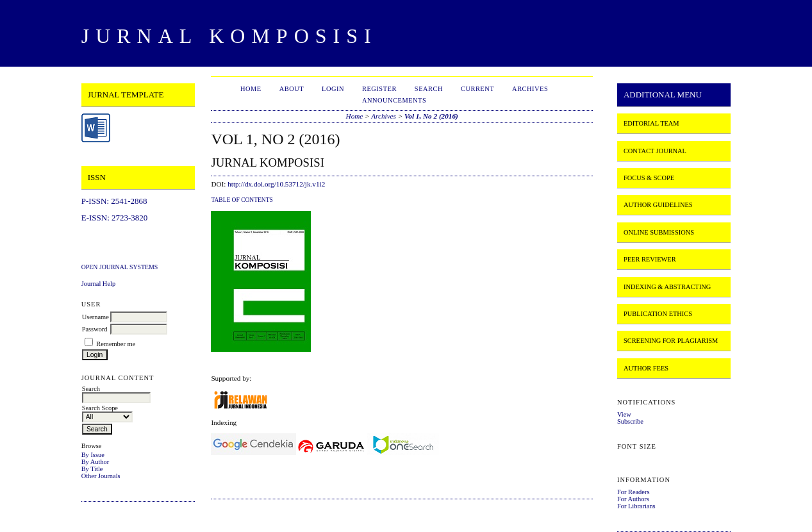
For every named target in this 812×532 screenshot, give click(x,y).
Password (95, 329)
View (624, 414)
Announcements (394, 100)
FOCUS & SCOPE (649, 178)
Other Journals (101, 476)
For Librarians (636, 506)
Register (379, 89)
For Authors (633, 499)
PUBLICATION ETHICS (658, 314)
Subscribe (630, 421)
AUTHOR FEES (646, 368)
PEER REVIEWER (650, 259)
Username (95, 317)
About (292, 89)
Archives (530, 89)
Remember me (116, 344)
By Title (92, 469)
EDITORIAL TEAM (651, 123)
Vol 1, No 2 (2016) (431, 116)
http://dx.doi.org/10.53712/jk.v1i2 (276, 184)
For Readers (634, 492)
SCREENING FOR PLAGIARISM (671, 341)
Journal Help (98, 284)
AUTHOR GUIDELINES (658, 205)
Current (477, 89)
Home (251, 89)
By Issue (93, 455)
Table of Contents (242, 200)
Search (429, 89)
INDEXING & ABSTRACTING (667, 287)
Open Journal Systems (120, 267)
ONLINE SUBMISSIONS (659, 232)
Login (333, 89)
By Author (95, 462)
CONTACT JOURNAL (655, 151)
